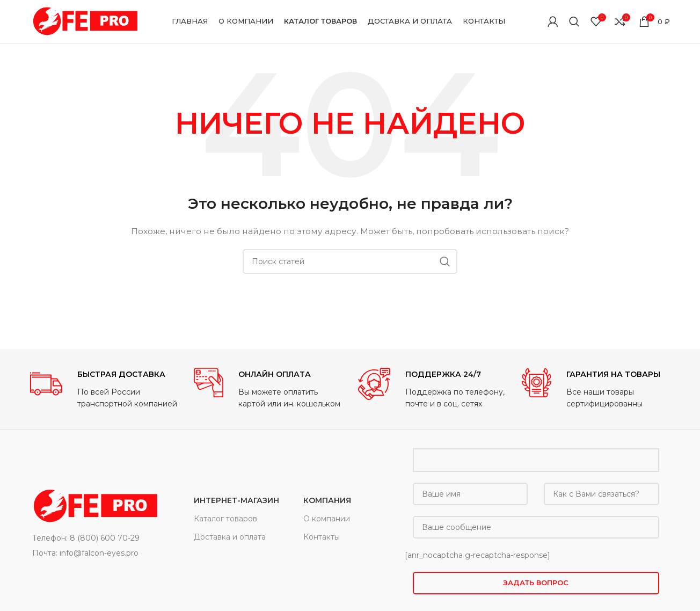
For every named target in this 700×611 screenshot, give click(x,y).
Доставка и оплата (230, 537)
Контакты (322, 537)
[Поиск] (574, 21)
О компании (327, 519)
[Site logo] (84, 21)
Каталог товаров (225, 519)
